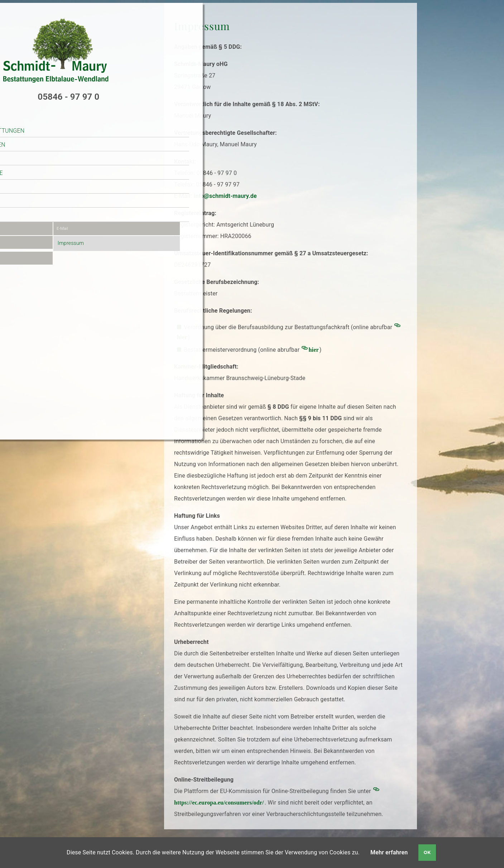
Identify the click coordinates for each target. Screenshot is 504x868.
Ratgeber (39, 176)
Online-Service (47, 190)
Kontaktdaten (37, 218)
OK (427, 852)
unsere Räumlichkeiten (60, 134)
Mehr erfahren (389, 852)
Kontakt (38, 205)
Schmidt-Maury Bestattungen (70, 120)
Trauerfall (42, 148)
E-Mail (87, 218)
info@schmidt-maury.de (225, 196)
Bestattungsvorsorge (59, 162)
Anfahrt (30, 234)
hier (314, 350)
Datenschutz (36, 250)
